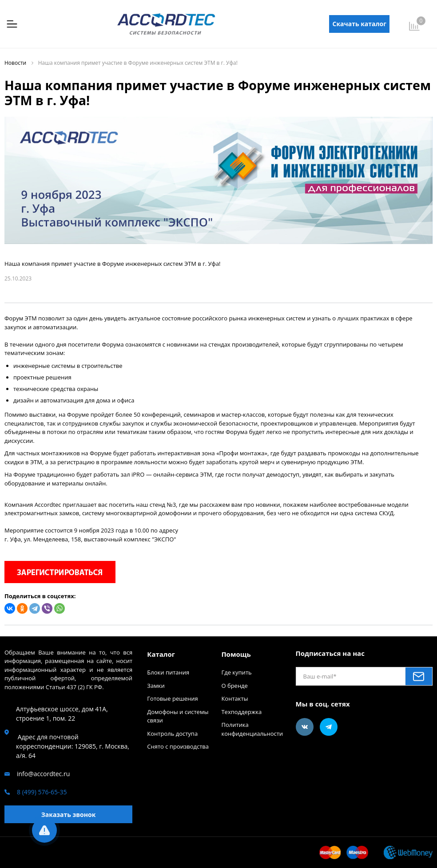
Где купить (236, 672)
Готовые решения (172, 698)
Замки (156, 686)
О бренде (234, 686)
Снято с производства (178, 746)
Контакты (234, 698)
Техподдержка (241, 712)
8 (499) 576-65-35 (42, 792)
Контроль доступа (172, 734)
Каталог (161, 654)
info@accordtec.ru (43, 774)
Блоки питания (168, 672)
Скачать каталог (360, 24)
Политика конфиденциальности (252, 729)
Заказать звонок (69, 815)
